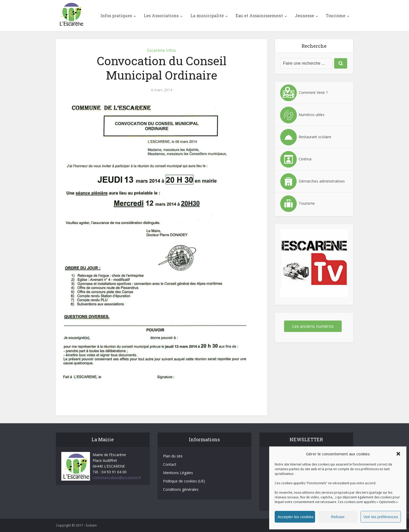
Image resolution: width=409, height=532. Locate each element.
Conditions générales (181, 489)
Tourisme (336, 16)
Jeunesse (304, 16)
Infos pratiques (116, 16)
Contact (170, 464)
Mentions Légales (178, 473)
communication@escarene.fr (117, 478)
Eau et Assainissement (259, 16)
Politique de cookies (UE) (184, 481)
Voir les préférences (381, 517)
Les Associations (161, 16)
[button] (398, 454)
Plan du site (173, 456)
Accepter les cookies (296, 517)
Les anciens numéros (313, 326)
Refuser (338, 517)
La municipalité (207, 16)
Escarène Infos (162, 50)
